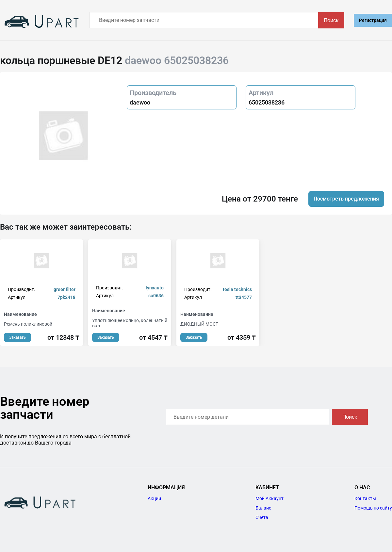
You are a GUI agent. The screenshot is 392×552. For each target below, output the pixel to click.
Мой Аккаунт (269, 498)
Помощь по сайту (373, 508)
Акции (154, 498)
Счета (262, 517)
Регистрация (373, 20)
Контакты (365, 498)
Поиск (331, 20)
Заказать (17, 337)
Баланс (263, 508)
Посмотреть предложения (346, 199)
